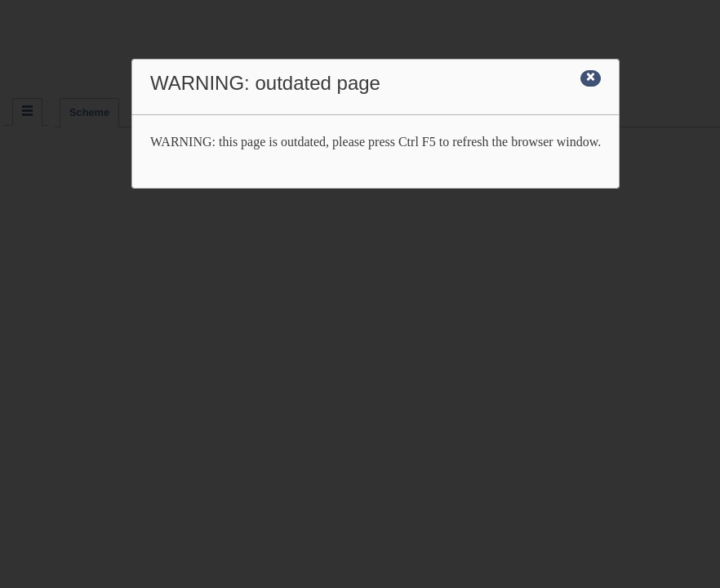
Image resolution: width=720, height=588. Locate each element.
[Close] (591, 78)
